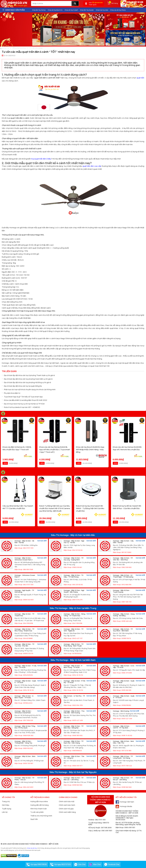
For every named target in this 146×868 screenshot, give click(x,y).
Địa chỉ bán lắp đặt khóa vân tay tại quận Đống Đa (23, 386)
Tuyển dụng (7, 809)
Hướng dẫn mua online (39, 801)
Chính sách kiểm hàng (67, 812)
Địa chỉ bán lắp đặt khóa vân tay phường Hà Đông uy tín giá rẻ (27, 382)
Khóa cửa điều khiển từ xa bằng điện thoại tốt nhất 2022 (26, 400)
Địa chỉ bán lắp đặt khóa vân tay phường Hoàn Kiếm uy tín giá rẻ (28, 379)
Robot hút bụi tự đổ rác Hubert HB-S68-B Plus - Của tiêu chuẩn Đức (127, 507)
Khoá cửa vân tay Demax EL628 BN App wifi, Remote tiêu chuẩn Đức (127, 448)
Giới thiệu (6, 805)
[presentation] (34, 30)
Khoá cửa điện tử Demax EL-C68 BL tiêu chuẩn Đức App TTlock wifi (17, 448)
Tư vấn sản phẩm (37, 812)
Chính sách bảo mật (67, 801)
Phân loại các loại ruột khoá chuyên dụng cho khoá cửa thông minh (30, 389)
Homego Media (124, 806)
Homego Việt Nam (125, 802)
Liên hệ (5, 812)
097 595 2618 (106, 828)
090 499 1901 (107, 831)
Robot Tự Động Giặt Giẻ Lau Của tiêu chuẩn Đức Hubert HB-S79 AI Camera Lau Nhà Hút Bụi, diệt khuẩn (55, 508)
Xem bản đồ (42, 541)
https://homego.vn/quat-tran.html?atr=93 (92, 366)
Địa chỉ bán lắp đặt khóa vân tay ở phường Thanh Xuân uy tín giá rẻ (29, 375)
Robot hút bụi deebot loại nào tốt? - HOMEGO (22, 407)
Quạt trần (34, 819)
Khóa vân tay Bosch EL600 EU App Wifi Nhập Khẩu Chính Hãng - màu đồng (90, 450)
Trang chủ (6, 801)
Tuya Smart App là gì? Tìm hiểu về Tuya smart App (23, 397)
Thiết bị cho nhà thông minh (41, 816)
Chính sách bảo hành (67, 805)
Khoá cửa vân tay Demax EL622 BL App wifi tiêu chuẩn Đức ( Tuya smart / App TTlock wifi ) (55, 450)
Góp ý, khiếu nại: (95, 831)
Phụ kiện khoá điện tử (12, 393)
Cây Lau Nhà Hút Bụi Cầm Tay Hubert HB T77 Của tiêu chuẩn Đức (18, 507)
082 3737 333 (100, 820)
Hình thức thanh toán (39, 809)
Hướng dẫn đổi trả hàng (39, 805)
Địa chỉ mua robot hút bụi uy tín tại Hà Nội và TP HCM (24, 404)
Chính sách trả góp (66, 809)
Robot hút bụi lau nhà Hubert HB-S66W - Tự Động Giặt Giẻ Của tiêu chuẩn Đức (90, 508)
